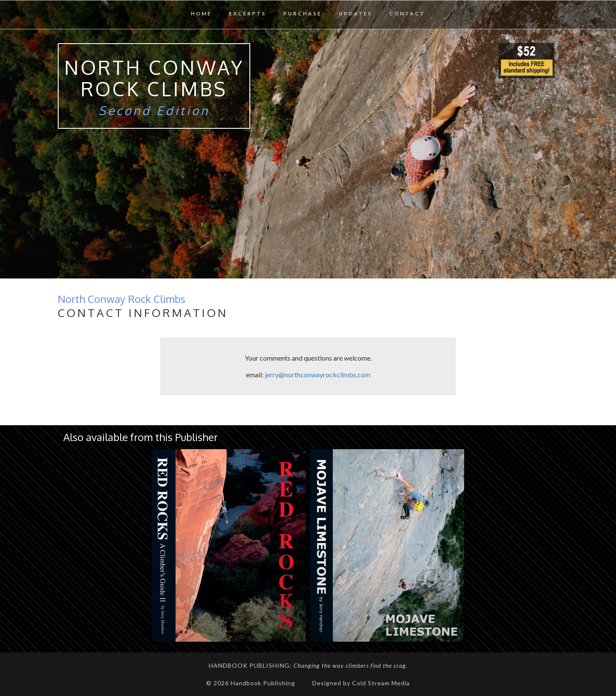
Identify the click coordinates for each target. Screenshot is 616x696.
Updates (355, 13)
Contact (407, 13)
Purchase (302, 13)
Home (201, 13)
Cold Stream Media (381, 683)
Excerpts (247, 13)
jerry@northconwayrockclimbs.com (318, 375)
